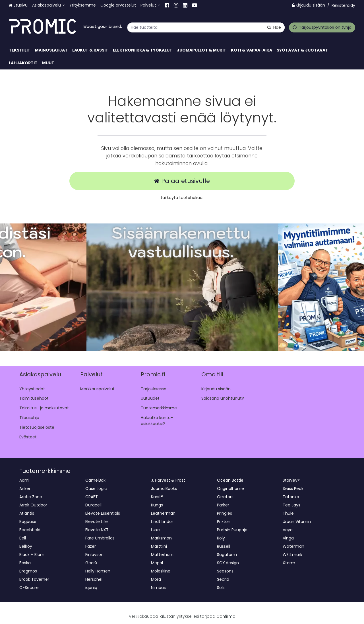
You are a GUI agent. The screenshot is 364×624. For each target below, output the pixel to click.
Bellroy (26, 546)
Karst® (157, 497)
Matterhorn (162, 555)
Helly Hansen (98, 571)
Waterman (293, 546)
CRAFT (92, 497)
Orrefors (225, 497)
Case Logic (96, 488)
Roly (221, 538)
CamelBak (95, 480)
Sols (221, 588)
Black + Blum (32, 555)
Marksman (161, 538)
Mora (156, 579)
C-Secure (29, 588)
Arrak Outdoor (33, 505)
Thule (288, 513)
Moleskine (161, 571)
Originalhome (230, 488)
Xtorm (289, 563)
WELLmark (292, 555)
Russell (224, 546)
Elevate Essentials (103, 513)
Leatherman (163, 513)
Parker (223, 505)
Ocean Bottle (230, 480)
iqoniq (91, 588)
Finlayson (94, 555)
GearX (91, 563)
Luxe (155, 530)
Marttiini (159, 546)
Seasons (225, 571)
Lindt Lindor (162, 522)
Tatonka (291, 497)
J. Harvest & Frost (168, 480)
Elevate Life (97, 522)
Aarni (24, 480)
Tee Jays (291, 505)
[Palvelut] (150, 5)
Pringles (225, 513)
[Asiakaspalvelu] (48, 5)
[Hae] (274, 27)
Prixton (224, 522)
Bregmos (28, 571)
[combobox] (206, 27)
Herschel (94, 579)
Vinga (288, 538)
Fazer (91, 546)
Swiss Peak (293, 488)
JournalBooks (164, 488)
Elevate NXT (97, 530)
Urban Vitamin (297, 522)
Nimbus (158, 588)
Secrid (223, 579)
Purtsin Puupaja (232, 530)
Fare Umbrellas (100, 538)
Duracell (93, 505)
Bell (23, 538)
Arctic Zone (31, 497)
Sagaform (227, 555)
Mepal (157, 563)
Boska (25, 563)
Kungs (157, 505)
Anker (25, 488)
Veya (288, 530)
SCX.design (228, 563)
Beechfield (30, 530)
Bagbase (28, 522)
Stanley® (291, 480)
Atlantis (27, 513)
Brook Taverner (34, 579)
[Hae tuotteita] (206, 27)
